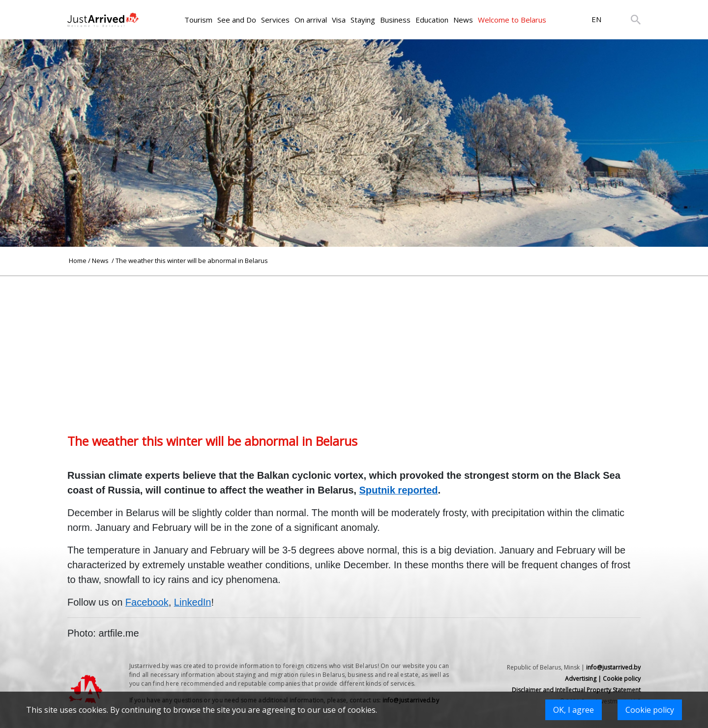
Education (432, 20)
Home (78, 261)
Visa (339, 20)
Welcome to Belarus (512, 20)
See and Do (237, 20)
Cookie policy (650, 710)
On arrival (311, 20)
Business (395, 20)
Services (275, 20)
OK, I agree (574, 710)
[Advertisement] (354, 345)
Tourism (198, 20)
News (463, 20)
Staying (363, 20)
